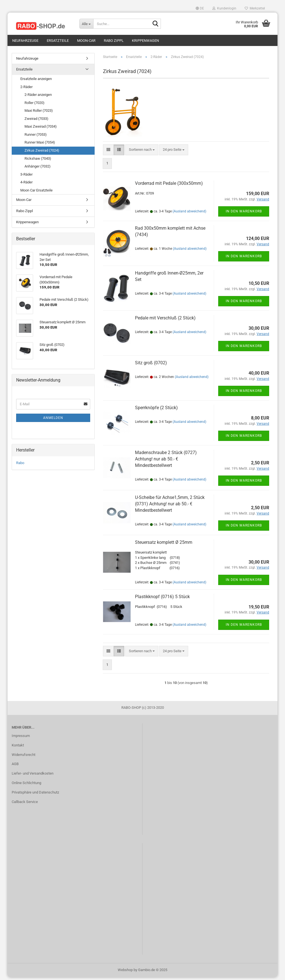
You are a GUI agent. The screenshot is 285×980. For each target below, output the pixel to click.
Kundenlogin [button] (224, 8)
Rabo (20, 466)
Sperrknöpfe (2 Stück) (156, 411)
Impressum (21, 738)
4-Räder (26, 185)
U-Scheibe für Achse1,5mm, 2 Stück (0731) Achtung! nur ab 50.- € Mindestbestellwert (170, 507)
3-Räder (26, 177)
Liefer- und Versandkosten (33, 776)
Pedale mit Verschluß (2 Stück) (165, 321)
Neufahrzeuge (25, 41)
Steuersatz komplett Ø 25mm (164, 545)
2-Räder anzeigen (38, 97)
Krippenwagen (145, 41)
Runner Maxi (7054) (40, 145)
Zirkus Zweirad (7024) (42, 153)
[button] (200, 8)
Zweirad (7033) (36, 121)
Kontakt (18, 748)
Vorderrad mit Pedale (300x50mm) (169, 186)
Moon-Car (86, 41)
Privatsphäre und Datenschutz (35, 795)
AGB (15, 767)
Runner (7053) (36, 137)
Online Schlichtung (26, 786)
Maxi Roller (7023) (39, 113)
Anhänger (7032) (38, 169)
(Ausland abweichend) (189, 214)
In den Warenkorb (244, 214)
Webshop (125, 973)
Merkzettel (255, 8)
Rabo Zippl (114, 41)
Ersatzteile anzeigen (36, 82)
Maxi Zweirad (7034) (41, 129)
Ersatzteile (58, 41)
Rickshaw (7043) (38, 161)
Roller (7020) (35, 105)
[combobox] (142, 153)
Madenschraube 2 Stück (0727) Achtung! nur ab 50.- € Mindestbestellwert (166, 462)
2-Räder (26, 90)
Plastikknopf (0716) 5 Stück (162, 599)
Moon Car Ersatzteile (36, 193)
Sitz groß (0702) (151, 366)
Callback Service (25, 805)
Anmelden (53, 421)
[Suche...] (86, 24)
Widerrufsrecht (24, 757)
